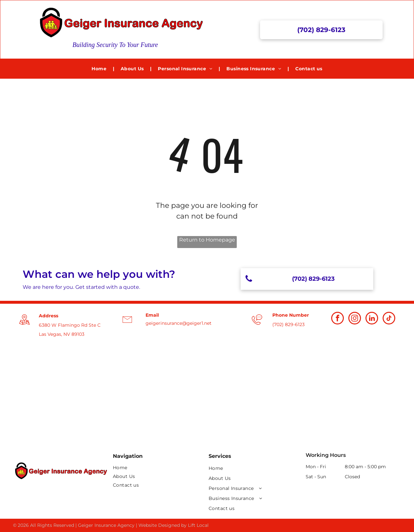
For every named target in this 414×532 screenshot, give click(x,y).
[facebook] (338, 319)
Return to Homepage (207, 240)
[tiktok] (389, 319)
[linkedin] (372, 319)
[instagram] (355, 319)
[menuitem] (100, 69)
